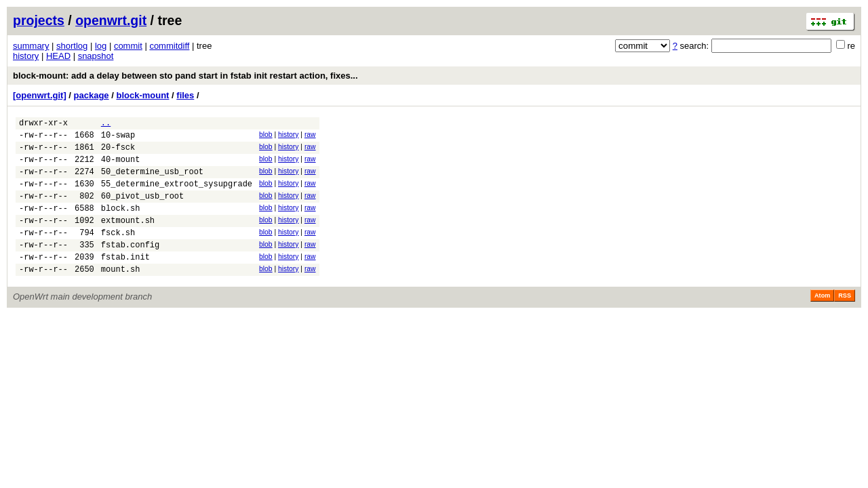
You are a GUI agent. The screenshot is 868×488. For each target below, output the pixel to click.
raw (310, 137)
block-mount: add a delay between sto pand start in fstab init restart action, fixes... (185, 76)
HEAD (58, 56)
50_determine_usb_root (152, 181)
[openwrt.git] (40, 95)
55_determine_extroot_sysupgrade (177, 196)
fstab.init (125, 281)
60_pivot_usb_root (142, 210)
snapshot (96, 56)
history (26, 56)
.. (106, 124)
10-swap (118, 139)
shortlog (72, 46)
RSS (845, 322)
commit (128, 46)
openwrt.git (111, 20)
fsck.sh (118, 252)
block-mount (142, 95)
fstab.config (130, 267)
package (92, 95)
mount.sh (121, 295)
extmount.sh (128, 238)
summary (31, 46)
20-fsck (118, 153)
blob (266, 137)
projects (39, 20)
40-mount (121, 167)
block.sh (121, 224)
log (101, 46)
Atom (822, 322)
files (185, 95)
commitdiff (169, 46)
